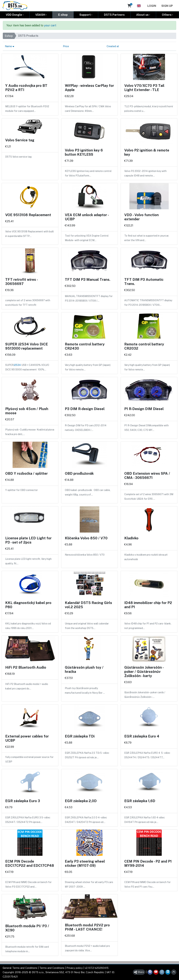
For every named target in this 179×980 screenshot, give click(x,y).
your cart (50, 25)
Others (167, 15)
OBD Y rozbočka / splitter (26, 473)
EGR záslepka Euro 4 (142, 736)
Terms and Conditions (52, 968)
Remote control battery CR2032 (144, 346)
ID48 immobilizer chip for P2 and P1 (148, 605)
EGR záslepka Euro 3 (23, 801)
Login (152, 6)
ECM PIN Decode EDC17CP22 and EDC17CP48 (30, 863)
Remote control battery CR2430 (85, 346)
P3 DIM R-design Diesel (85, 409)
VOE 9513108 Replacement (28, 215)
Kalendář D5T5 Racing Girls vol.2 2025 (88, 605)
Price (66, 46)
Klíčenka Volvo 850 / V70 (86, 538)
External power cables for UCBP (27, 738)
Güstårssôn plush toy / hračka (84, 669)
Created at (113, 46)
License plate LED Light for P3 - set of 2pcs (28, 540)
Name (10, 46)
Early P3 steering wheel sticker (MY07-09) (85, 863)
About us (142, 15)
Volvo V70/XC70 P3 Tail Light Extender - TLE (144, 88)
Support (85, 15)
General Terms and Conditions (20, 968)
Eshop (9, 36)
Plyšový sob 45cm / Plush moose (27, 411)
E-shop (63, 15)
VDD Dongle (14, 15)
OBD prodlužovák (79, 473)
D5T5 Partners (114, 15)
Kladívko (131, 538)
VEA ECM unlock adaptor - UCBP (87, 217)
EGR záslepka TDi (80, 736)
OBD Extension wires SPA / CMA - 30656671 (147, 475)
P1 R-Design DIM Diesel (144, 409)
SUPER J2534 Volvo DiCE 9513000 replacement (27, 346)
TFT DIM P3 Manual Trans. (88, 279)
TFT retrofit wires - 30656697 (21, 281)
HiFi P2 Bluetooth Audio (26, 667)
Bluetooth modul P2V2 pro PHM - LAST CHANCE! (87, 927)
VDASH (40, 15)
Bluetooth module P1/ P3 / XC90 (27, 928)
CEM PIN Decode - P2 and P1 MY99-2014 (148, 863)
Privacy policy (75, 968)
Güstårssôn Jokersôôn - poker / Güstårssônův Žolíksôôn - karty (144, 671)
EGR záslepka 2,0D (81, 801)
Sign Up (167, 6)
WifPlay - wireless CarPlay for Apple (89, 88)
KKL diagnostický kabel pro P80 (28, 605)
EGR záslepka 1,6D (140, 801)
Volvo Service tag (20, 140)
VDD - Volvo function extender (142, 217)
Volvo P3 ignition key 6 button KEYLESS (84, 152)
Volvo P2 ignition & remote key (147, 152)
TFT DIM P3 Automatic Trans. (144, 281)
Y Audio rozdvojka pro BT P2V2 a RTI (26, 88)
